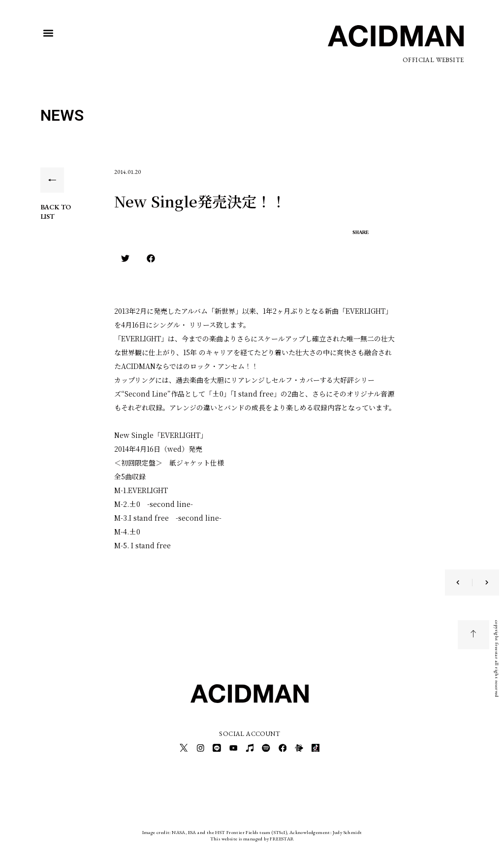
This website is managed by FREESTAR (252, 836)
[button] (48, 33)
